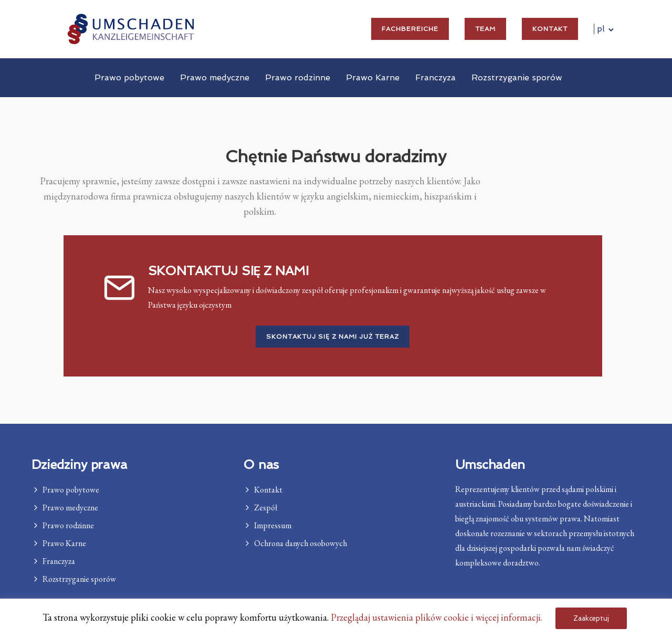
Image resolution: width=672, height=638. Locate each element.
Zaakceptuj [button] (591, 618)
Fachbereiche (410, 29)
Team (485, 29)
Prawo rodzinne (298, 77)
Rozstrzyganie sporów (517, 77)
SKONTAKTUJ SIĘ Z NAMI (229, 271)
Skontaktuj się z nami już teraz (333, 337)
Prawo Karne (373, 77)
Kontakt (550, 29)
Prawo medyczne (215, 77)
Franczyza (435, 77)
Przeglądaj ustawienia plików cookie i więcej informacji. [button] (437, 617)
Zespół (266, 508)
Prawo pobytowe (129, 77)
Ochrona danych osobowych (301, 543)
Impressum (273, 525)
